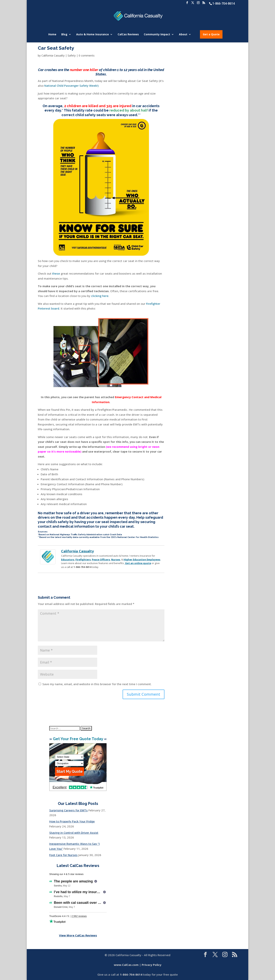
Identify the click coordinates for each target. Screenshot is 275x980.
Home (52, 35)
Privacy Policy (152, 965)
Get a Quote (211, 34)
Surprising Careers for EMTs (68, 810)
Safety (72, 55)
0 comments (87, 55)
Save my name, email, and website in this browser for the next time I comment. (97, 684)
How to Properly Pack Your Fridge (72, 821)
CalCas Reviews (128, 35)
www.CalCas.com (126, 965)
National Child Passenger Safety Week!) (71, 86)
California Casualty (53, 55)
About (183, 35)
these (56, 273)
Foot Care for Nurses (63, 855)
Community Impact (157, 35)
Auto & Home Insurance (93, 35)
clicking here (100, 296)
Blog (64, 35)
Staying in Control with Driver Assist (74, 833)
